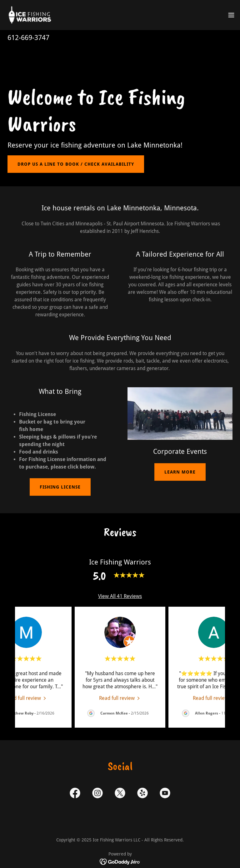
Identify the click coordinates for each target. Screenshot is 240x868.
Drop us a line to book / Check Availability (76, 164)
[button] (231, 15)
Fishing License (60, 487)
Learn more (180, 472)
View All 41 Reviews (120, 596)
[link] (30, 15)
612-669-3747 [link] (28, 38)
